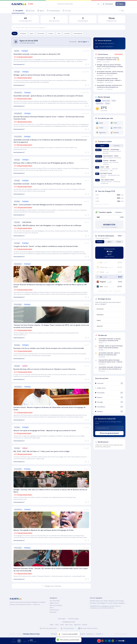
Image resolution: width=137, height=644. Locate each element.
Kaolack (85, 625)
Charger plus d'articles (51, 586)
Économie (41, 33)
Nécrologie (62, 619)
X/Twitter (99, 634)
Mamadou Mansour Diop (31, 634)
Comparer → (119, 212)
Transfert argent (73, 619)
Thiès (114, 101)
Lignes (102, 146)
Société (67, 33)
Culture (51, 33)
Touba (107, 103)
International (78, 33)
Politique (23, 33)
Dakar (98, 101)
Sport (32, 33)
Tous (15, 33)
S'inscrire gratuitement (109, 433)
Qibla (109, 242)
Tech (59, 33)
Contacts (117, 146)
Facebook (90, 634)
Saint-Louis (106, 101)
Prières (100, 242)
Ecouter (73, 42)
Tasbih (119, 242)
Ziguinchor (100, 103)
